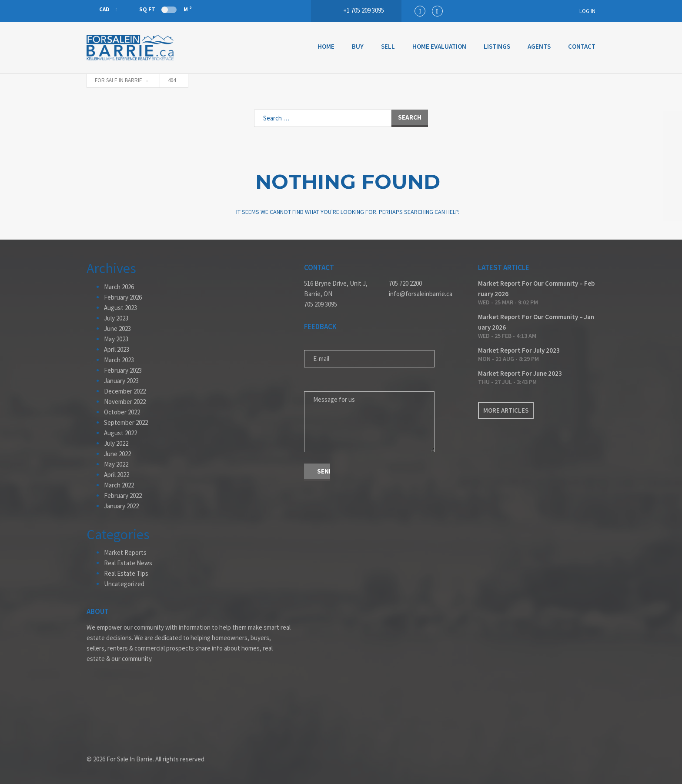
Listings (497, 46)
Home (326, 46)
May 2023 (116, 339)
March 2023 (119, 360)
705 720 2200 (405, 283)
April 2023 (117, 349)
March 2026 (119, 287)
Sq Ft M (165, 9)
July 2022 (116, 443)
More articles (506, 410)
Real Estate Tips (126, 573)
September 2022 (126, 422)
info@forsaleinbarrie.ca (421, 294)
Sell (388, 46)
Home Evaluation (439, 46)
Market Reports (125, 552)
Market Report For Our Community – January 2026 (536, 322)
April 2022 (117, 475)
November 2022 (125, 402)
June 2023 (117, 329)
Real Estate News (128, 563)
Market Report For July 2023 (519, 350)
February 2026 (123, 297)
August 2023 (120, 308)
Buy (358, 46)
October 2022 (122, 412)
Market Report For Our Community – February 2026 (536, 289)
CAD (99, 9)
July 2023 (116, 318)
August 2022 (120, 433)
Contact (582, 46)
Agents (539, 46)
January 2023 (121, 381)
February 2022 (123, 495)
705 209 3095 (321, 304)
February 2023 (123, 370)
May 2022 (116, 464)
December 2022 (125, 391)
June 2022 (117, 454)
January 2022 (121, 506)
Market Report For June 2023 (520, 373)
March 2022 (119, 485)
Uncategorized (124, 584)
